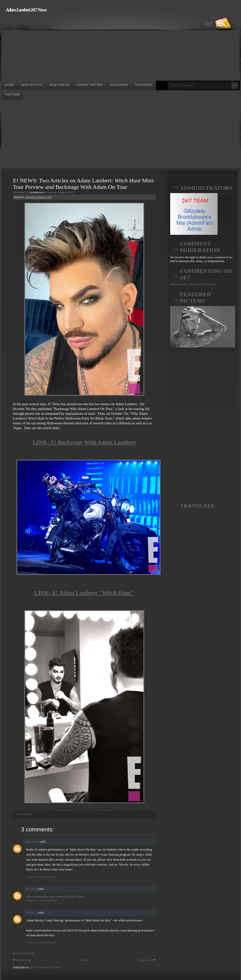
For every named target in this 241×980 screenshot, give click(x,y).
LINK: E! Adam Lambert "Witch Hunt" (84, 593)
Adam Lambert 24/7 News (26, 10)
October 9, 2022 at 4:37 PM (41, 877)
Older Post (147, 960)
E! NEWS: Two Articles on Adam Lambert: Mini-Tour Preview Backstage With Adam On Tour (84, 184)
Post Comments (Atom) (45, 967)
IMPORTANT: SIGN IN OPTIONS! (193, 284)
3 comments (24, 814)
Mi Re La (32, 889)
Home (85, 960)
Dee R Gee (32, 842)
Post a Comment (23, 953)
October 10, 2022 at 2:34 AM (42, 900)
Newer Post (22, 960)
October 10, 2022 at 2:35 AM (42, 942)
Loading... (177, 178)
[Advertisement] (75, 46)
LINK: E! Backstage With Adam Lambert (84, 442)
